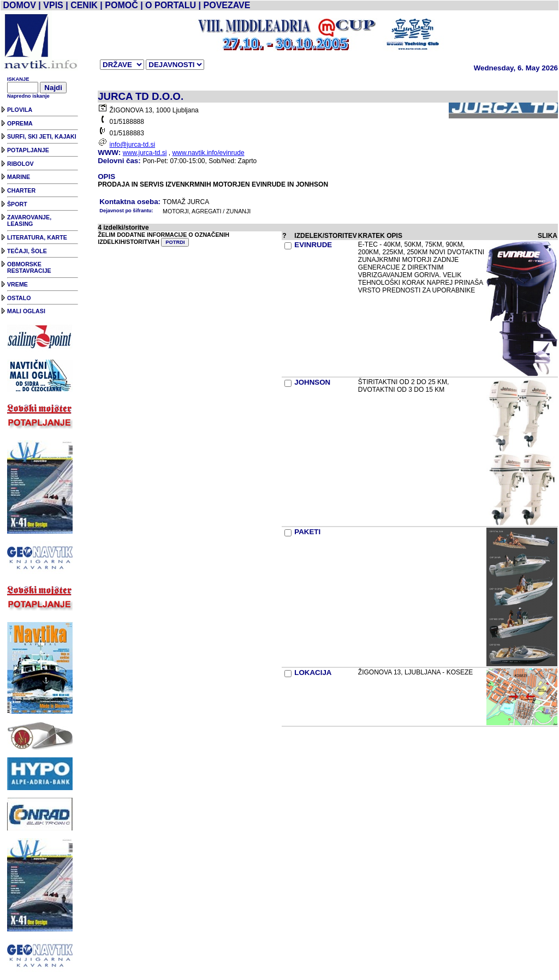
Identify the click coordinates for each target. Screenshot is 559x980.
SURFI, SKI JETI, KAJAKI (42, 136)
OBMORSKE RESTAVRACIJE (29, 267)
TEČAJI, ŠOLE (27, 251)
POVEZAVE (227, 5)
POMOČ (121, 5)
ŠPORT (17, 204)
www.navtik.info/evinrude (209, 153)
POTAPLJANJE (28, 150)
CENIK (84, 5)
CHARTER (21, 190)
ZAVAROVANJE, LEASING (29, 220)
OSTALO (19, 298)
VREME (17, 284)
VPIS (53, 5)
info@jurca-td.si (133, 145)
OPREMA (20, 123)
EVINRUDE (313, 245)
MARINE (19, 177)
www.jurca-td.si (145, 153)
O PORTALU (171, 5)
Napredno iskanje (28, 96)
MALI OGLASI (26, 311)
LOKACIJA (313, 673)
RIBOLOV (20, 164)
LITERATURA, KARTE (37, 237)
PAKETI (307, 532)
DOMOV (19, 5)
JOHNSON (312, 382)
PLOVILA (20, 110)
